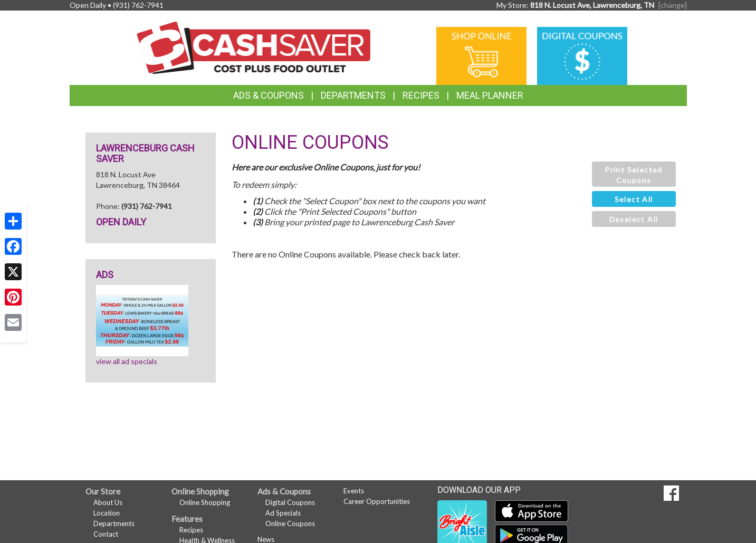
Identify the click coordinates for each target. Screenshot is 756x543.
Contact (106, 534)
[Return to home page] (253, 47)
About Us (108, 502)
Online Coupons (290, 523)
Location (107, 513)
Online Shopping (205, 502)
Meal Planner (490, 95)
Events (354, 491)
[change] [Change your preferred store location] (673, 5)
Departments (114, 523)
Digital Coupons (290, 502)
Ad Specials (283, 513)
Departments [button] (353, 95)
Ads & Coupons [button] (269, 95)
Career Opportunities (377, 501)
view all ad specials (127, 361)
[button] (634, 174)
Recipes (421, 95)
